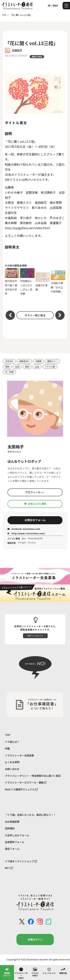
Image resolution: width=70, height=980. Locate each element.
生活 (17, 367)
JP (49, 5)
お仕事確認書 (12, 822)
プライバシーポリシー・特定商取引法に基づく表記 (33, 776)
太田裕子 (17, 50)
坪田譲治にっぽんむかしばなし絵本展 (27, 282)
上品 (37, 367)
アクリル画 (50, 367)
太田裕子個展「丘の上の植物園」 (58, 282)
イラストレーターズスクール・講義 (26, 782)
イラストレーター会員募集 (19, 755)
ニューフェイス (49, 971)
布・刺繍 (9, 372)
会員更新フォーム (15, 842)
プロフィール (34, 492)
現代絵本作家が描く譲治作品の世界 (12, 282)
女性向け (9, 361)
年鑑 (7, 748)
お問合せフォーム (35, 520)
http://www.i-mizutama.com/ (26, 533)
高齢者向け (24, 361)
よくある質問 (12, 762)
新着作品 (63, 971)
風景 (27, 367)
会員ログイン (35, 939)
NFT (9, 868)
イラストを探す (35, 972)
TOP (8, 735)
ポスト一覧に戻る (35, 315)
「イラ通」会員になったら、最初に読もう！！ (30, 815)
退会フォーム (12, 849)
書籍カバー (52, 361)
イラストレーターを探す (21, 973)
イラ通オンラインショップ (21, 861)
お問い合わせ (12, 769)
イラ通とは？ (12, 742)
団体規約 (10, 828)
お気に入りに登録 (35, 504)
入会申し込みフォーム (17, 835)
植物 (7, 367)
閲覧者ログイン (7, 972)
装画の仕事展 (43, 282)
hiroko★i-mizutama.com (24, 529)
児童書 (38, 361)
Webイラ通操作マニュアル (21, 789)
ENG (55, 5)
